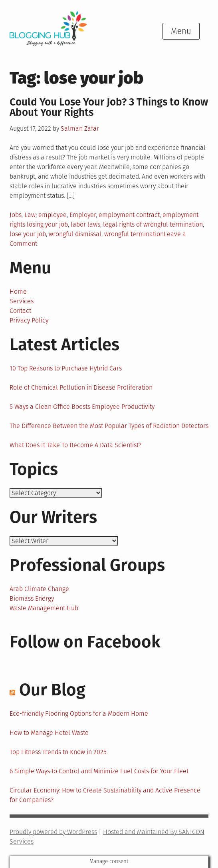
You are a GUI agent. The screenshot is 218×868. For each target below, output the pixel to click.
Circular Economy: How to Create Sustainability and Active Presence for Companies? (105, 795)
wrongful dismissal (75, 234)
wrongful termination (134, 234)
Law (30, 215)
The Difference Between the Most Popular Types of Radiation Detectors (109, 426)
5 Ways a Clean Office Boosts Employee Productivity (82, 407)
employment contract (129, 215)
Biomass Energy (32, 598)
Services (22, 301)
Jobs (16, 215)
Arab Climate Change (39, 589)
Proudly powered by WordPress (53, 832)
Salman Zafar (80, 128)
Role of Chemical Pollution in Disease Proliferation (81, 387)
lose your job (28, 234)
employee (53, 215)
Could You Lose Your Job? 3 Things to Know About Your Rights (109, 107)
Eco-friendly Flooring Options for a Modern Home (79, 714)
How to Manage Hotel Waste (49, 733)
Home (18, 292)
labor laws (85, 224)
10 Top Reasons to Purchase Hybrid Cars (66, 368)
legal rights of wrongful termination (153, 224)
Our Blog (52, 690)
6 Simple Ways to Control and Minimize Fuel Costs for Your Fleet (99, 771)
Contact (20, 311)
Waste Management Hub (44, 608)
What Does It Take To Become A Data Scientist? (75, 445)
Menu (181, 31)
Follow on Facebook (85, 642)
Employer (83, 215)
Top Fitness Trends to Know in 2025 (58, 752)
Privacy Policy (29, 320)
